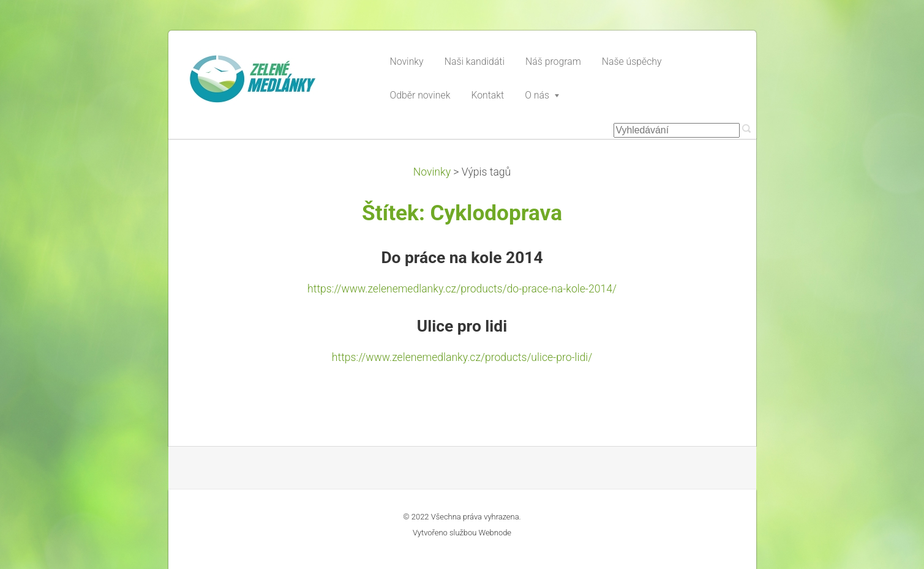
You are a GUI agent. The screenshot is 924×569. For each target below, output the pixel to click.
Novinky (432, 172)
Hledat (746, 128)
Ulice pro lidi (462, 326)
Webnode (495, 533)
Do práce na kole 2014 (462, 258)
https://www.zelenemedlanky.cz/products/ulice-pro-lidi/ (462, 357)
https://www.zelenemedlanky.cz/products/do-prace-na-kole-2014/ (462, 289)
